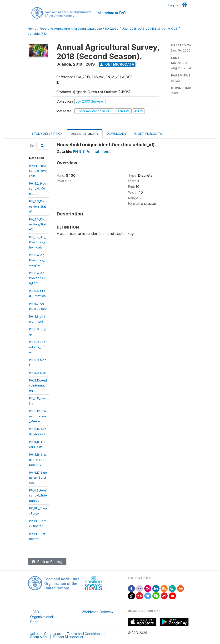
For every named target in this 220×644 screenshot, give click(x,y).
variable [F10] (38, 34)
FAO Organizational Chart (42, 617)
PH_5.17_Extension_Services (38, 478)
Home (32, 29)
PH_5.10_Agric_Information (38, 385)
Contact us (52, 634)
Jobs (34, 634)
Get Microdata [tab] (148, 133)
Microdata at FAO (112, 13)
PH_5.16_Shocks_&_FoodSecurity (38, 460)
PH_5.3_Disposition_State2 (38, 224)
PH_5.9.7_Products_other (37, 347)
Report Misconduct (68, 637)
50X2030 (112, 29)
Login (172, 5)
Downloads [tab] (116, 134)
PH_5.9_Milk (37, 373)
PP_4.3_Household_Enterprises (38, 495)
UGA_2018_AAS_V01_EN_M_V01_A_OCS (150, 29)
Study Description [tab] (47, 134)
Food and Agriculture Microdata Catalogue (71, 29)
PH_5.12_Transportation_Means (37, 416)
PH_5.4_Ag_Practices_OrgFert (38, 278)
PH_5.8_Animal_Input (91, 151)
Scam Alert (39, 637)
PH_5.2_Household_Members (38, 188)
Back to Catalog (47, 562)
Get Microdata (117, 64)
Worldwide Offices (96, 612)
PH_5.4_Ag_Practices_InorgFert (37, 260)
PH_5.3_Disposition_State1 (38, 206)
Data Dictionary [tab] (85, 134)
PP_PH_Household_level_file (38, 171)
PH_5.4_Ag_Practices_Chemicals (38, 242)
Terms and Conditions (84, 634)
